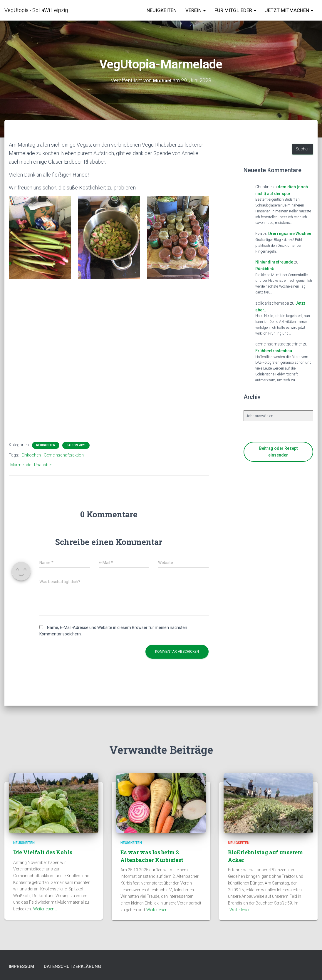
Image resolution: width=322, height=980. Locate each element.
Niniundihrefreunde (274, 262)
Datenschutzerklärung (79, 966)
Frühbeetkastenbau (274, 351)
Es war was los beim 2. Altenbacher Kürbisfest (152, 855)
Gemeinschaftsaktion (64, 455)
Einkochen (31, 455)
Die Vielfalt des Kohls (43, 852)
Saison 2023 (76, 445)
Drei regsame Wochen (290, 234)
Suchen (303, 149)
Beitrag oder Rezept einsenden (278, 452)
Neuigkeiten (162, 10)
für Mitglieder (235, 10)
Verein (196, 10)
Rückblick (265, 269)
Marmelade (21, 465)
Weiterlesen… (45, 908)
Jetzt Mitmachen (289, 10)
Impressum (23, 966)
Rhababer (43, 465)
